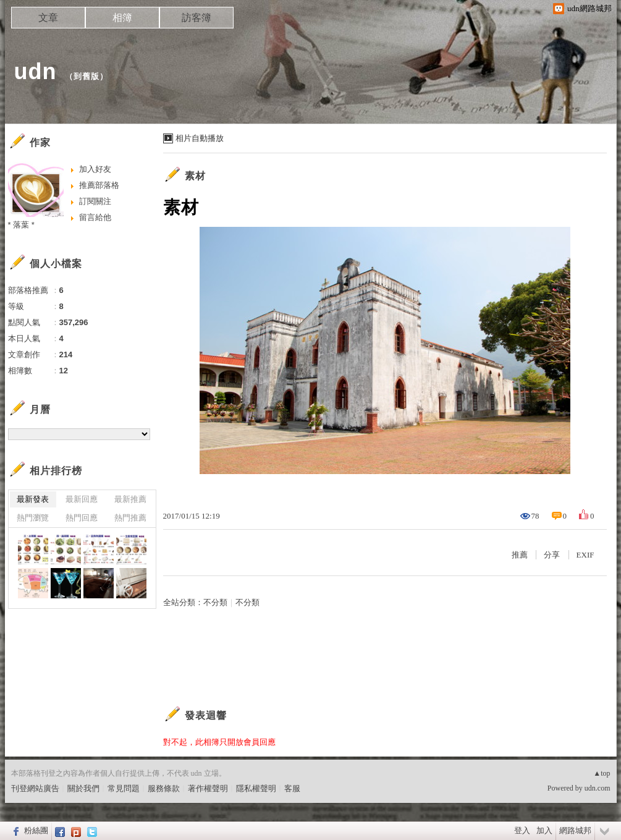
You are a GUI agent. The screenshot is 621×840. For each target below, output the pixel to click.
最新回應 (82, 499)
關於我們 (83, 788)
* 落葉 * (21, 225)
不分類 (215, 602)
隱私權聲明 (256, 788)
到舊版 (87, 76)
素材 (195, 176)
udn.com (598, 788)
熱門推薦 (130, 518)
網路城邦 (575, 830)
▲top (602, 773)
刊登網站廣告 (35, 788)
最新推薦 (130, 499)
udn (36, 71)
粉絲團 (36, 830)
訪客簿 (196, 18)
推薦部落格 (99, 185)
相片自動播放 (200, 138)
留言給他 (95, 217)
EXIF (585, 555)
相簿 (122, 18)
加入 (544, 830)
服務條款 (164, 788)
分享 (552, 555)
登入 (522, 830)
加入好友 (95, 169)
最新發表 (33, 499)
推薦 (520, 555)
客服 (292, 788)
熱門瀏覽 (33, 518)
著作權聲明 (208, 788)
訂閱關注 (95, 201)
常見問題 (124, 788)
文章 (48, 18)
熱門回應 (82, 518)
